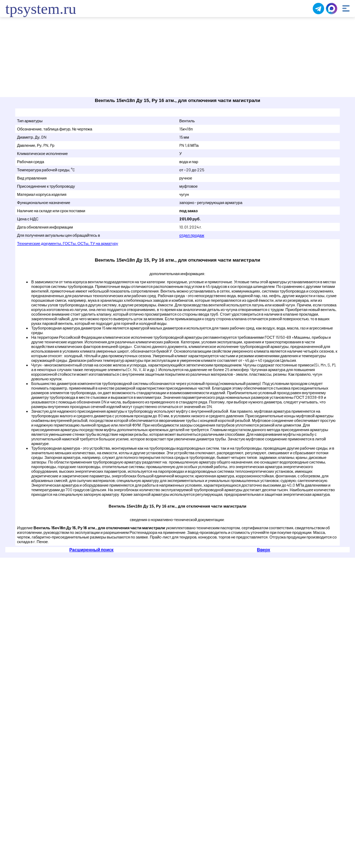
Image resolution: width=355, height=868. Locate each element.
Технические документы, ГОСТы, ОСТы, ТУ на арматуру (68, 243)
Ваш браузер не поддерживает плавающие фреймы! (177, 58)
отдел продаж (192, 235)
